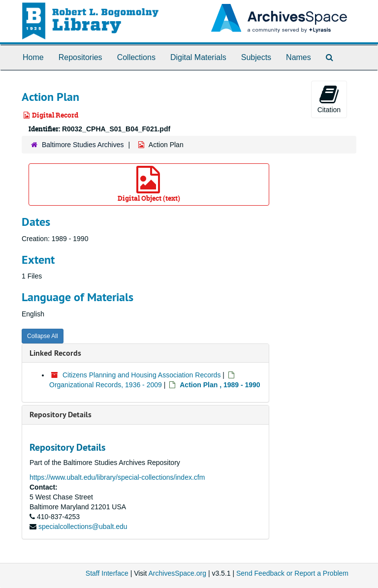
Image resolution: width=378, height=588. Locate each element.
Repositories (80, 57)
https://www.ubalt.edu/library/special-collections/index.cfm (117, 477)
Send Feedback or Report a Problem (292, 573)
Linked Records (55, 353)
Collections (136, 57)
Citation (329, 99)
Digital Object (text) (149, 184)
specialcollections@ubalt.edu (83, 526)
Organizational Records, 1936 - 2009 (106, 385)
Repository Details (61, 415)
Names (299, 57)
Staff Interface (107, 573)
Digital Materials (198, 57)
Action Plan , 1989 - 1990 (220, 385)
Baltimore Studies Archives (83, 145)
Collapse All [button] (43, 336)
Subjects (256, 57)
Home (33, 57)
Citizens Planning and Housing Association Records (142, 375)
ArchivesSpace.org (177, 573)
